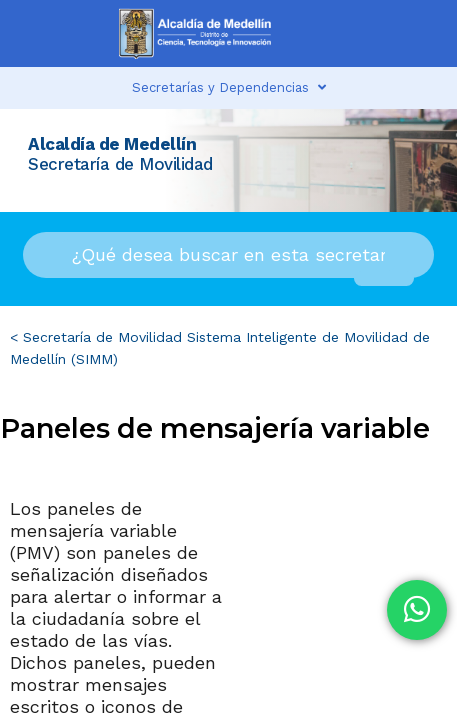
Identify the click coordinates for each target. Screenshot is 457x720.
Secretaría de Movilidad (102, 337)
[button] (349, 33)
